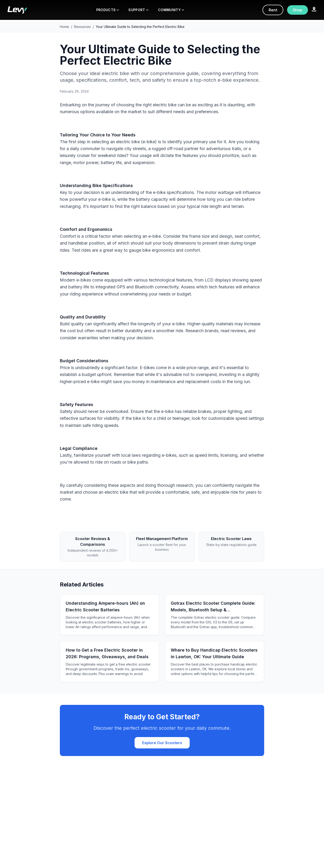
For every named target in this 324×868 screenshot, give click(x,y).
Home (64, 27)
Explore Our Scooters (162, 743)
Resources (82, 27)
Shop (298, 10)
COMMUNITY (171, 10)
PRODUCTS (108, 10)
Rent (273, 10)
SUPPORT (138, 10)
